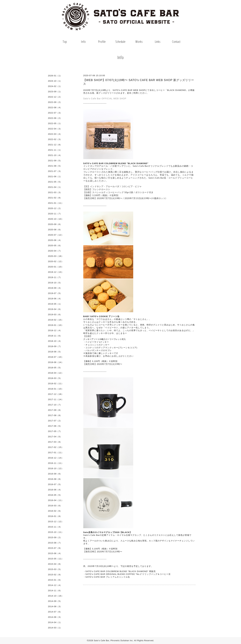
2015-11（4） (55, 527)
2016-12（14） (56, 458)
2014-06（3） (55, 617)
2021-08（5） (55, 166)
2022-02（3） (55, 139)
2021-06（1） (55, 176)
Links (158, 42)
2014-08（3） (55, 606)
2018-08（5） (55, 352)
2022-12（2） (55, 97)
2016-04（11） (56, 500)
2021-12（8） (55, 145)
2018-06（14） (56, 362)
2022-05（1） (55, 123)
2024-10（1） (55, 81)
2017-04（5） (55, 437)
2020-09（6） (55, 224)
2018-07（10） (56, 357)
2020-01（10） (56, 267)
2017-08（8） (55, 415)
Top (65, 42)
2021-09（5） (55, 161)
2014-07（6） (55, 612)
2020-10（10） (56, 219)
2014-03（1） (55, 628)
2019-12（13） (56, 272)
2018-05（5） (55, 368)
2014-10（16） (56, 596)
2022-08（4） (55, 107)
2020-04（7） (55, 251)
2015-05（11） (56, 559)
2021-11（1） (55, 150)
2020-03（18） (56, 256)
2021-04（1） (55, 187)
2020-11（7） (55, 214)
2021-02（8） (55, 198)
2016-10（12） (56, 468)
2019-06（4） (55, 299)
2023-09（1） (55, 92)
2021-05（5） (55, 182)
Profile (102, 42)
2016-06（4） (55, 490)
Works (139, 42)
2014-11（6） (55, 591)
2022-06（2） (55, 118)
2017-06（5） (55, 426)
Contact (176, 42)
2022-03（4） (55, 134)
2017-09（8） (55, 410)
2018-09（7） (55, 346)
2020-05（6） (55, 246)
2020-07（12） (56, 235)
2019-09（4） (55, 288)
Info (83, 42)
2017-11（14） (56, 399)
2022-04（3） (55, 129)
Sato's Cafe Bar (102, 641)
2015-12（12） (56, 522)
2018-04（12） (56, 373)
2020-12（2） (55, 208)
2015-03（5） (55, 569)
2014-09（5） (55, 601)
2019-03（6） (55, 315)
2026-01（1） (55, 76)
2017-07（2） (55, 421)
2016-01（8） (55, 516)
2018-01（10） (56, 389)
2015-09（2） (55, 537)
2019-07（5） (55, 293)
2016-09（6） (55, 474)
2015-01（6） (55, 580)
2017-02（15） (56, 447)
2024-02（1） (55, 86)
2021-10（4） (55, 155)
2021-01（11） (56, 203)
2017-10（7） (55, 405)
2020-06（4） (55, 240)
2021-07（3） (55, 171)
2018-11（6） (55, 336)
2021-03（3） (55, 192)
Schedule (120, 42)
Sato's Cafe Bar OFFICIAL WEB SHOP (105, 99)
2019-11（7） (55, 277)
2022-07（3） (55, 113)
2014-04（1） (55, 622)
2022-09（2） (55, 102)
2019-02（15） (56, 320)
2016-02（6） (55, 511)
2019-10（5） (55, 283)
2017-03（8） (55, 442)
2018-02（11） (56, 384)
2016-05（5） (55, 495)
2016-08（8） (55, 479)
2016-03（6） (55, 506)
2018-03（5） (55, 378)
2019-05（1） (55, 304)
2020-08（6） (55, 230)
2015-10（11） (56, 532)
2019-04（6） (55, 309)
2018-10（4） (55, 341)
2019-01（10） (56, 325)
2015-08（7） (55, 543)
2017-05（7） (55, 431)
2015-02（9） (55, 575)
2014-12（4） (55, 585)
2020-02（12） (56, 261)
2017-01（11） (56, 453)
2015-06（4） (55, 553)
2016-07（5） (55, 484)
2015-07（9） (55, 548)
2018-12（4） (55, 330)
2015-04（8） (55, 564)
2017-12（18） (56, 394)
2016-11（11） (56, 463)
